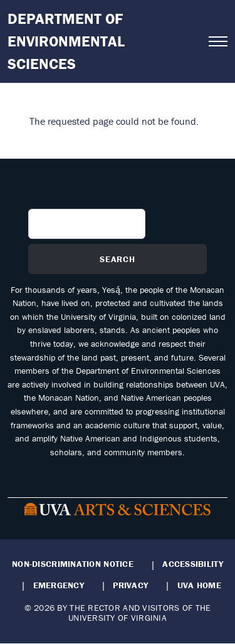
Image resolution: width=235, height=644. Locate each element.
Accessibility (193, 564)
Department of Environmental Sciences (66, 41)
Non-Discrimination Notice (73, 564)
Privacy (130, 585)
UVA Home (199, 585)
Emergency (59, 585)
